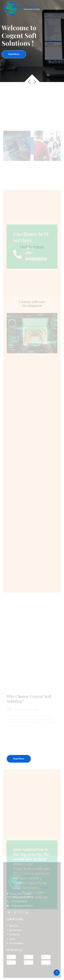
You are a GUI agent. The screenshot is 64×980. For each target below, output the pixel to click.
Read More (14, 54)
